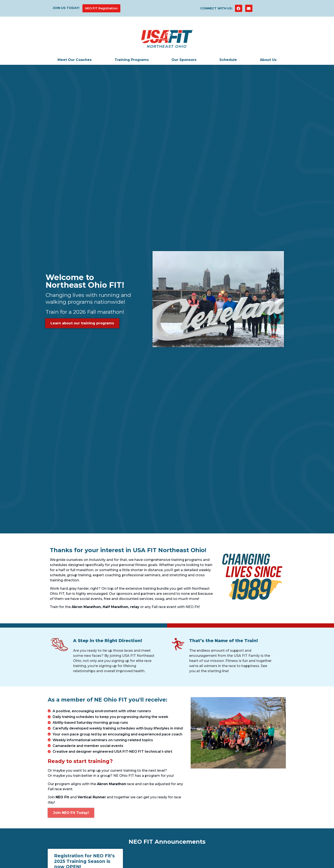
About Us (268, 60)
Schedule (228, 60)
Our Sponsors (184, 60)
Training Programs (132, 60)
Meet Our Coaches (75, 60)
